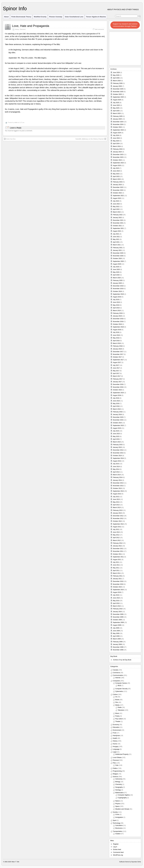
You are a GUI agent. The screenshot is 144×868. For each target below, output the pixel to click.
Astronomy (119, 779)
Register (116, 844)
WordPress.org (118, 855)
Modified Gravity (40, 17)
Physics (118, 804)
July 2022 (116, 201)
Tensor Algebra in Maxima (96, 17)
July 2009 (116, 628)
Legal (115, 752)
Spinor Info (15, 9)
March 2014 (117, 475)
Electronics (119, 828)
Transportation (118, 831)
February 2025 (118, 116)
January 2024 (117, 152)
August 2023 (117, 166)
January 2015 (117, 447)
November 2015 (118, 420)
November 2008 (118, 650)
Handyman (116, 736)
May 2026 (116, 75)
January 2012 (117, 546)
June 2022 (116, 204)
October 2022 (117, 193)
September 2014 (118, 458)
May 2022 (116, 207)
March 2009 (117, 639)
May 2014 (116, 469)
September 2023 (118, 163)
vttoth (16, 122)
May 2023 (116, 174)
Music (117, 713)
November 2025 (118, 92)
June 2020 (116, 269)
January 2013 (117, 513)
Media (117, 705)
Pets (114, 763)
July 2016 (116, 398)
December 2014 (118, 450)
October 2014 (117, 456)
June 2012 (116, 532)
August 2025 (117, 100)
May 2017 (116, 371)
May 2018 (116, 338)
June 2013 (116, 499)
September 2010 (118, 590)
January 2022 (117, 218)
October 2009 (117, 620)
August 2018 (117, 330)
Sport (115, 820)
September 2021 (118, 228)
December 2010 (118, 581)
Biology (118, 782)
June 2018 (116, 335)
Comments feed (118, 852)
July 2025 (116, 103)
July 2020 (116, 267)
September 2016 (118, 393)
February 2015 (118, 445)
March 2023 (117, 179)
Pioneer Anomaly (56, 17)
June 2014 (116, 467)
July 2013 (116, 497)
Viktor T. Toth (15, 862)
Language (116, 749)
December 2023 (118, 155)
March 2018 (117, 343)
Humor (115, 744)
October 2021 (117, 226)
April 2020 (116, 275)
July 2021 (116, 234)
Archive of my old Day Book (122, 660)
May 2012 (116, 535)
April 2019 (116, 308)
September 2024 (118, 130)
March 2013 (117, 508)
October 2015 (117, 423)
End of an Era (10, 139)
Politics (115, 768)
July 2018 (116, 332)
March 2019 (117, 311)
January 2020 (117, 283)
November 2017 (118, 354)
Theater (118, 721)
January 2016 (117, 415)
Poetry (117, 716)
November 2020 (118, 256)
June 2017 (116, 368)
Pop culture (119, 719)
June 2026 (116, 73)
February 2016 (118, 412)
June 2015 (116, 434)
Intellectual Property (122, 754)
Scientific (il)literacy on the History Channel (91, 139)
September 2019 (118, 294)
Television (23, 29)
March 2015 (117, 442)
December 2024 (118, 122)
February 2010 (118, 609)
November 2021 (118, 223)
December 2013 (118, 483)
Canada (115, 670)
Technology (117, 823)
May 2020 (116, 272)
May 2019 (116, 305)
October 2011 (117, 554)
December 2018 (118, 319)
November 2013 (118, 486)
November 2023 (118, 157)
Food (115, 733)
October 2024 (117, 127)
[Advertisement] (125, 48)
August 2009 (117, 625)
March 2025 (117, 113)
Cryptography (122, 798)
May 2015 (116, 436)
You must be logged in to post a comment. (19, 131)
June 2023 (116, 171)
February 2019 (118, 313)
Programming (117, 771)
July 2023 (116, 168)
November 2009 (118, 617)
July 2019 (116, 300)
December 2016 (118, 384)
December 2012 (118, 516)
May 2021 (116, 239)
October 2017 (117, 357)
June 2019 (116, 302)
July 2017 (116, 365)
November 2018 (118, 322)
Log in (115, 847)
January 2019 (117, 316)
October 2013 (117, 488)
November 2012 (118, 518)
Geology (118, 790)
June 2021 (116, 237)
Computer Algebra (124, 795)
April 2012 (116, 538)
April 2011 (116, 571)
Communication (118, 675)
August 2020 (117, 264)
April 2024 (116, 144)
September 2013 (118, 491)
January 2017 (117, 382)
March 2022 (117, 212)
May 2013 (116, 502)
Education (116, 727)
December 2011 (118, 549)
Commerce (116, 673)
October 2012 (117, 521)
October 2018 (117, 324)
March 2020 (117, 278)
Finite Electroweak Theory (21, 17)
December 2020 (118, 253)
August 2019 (117, 297)
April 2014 (116, 472)
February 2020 (118, 280)
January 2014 (117, 480)
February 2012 (118, 543)
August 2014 (117, 461)
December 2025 (118, 89)
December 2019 (118, 286)
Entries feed (117, 850)
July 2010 (116, 595)
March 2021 (117, 245)
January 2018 (117, 349)
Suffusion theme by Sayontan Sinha (130, 862)
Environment (117, 730)
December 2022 (118, 187)
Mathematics (120, 793)
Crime (117, 814)
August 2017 (117, 362)
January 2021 (117, 250)
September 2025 (118, 97)
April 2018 (116, 341)
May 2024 (116, 141)
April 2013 (116, 505)
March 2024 (117, 146)
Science (116, 777)
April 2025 (116, 111)
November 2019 (118, 289)
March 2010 (117, 606)
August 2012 (117, 527)
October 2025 (117, 94)
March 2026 (117, 81)
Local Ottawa (117, 757)
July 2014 (116, 464)
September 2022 (118, 196)
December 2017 (118, 352)
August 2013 (117, 494)
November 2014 (118, 453)
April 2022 (116, 209)
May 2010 (116, 601)
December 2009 (118, 614)
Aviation (118, 834)
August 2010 (117, 592)
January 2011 (117, 579)
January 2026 (117, 86)
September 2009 (118, 622)
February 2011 (118, 576)
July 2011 (116, 562)
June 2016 (116, 401)
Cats (117, 765)
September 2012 (118, 524)
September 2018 (118, 327)
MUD (119, 686)
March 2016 (117, 409)
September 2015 (118, 425)
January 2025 (117, 119)
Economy (116, 725)
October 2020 (117, 259)
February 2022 (118, 215)
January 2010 (117, 612)
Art (116, 697)
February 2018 (118, 346)
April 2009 (116, 636)
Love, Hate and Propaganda (31, 26)
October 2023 (117, 160)
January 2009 (117, 644)
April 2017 (116, 373)
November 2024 (118, 124)
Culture (115, 694)
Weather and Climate (122, 809)
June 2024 (116, 138)
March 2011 (117, 573)
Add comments (100, 29)
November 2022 (118, 190)
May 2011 (116, 568)
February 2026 (118, 83)
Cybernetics (119, 691)
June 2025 (116, 105)
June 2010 (116, 598)
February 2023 (118, 182)
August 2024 (117, 133)
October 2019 (117, 291)
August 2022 (117, 198)
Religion (116, 774)
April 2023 (116, 176)
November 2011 (118, 551)
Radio (120, 707)
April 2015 (116, 439)
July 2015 (116, 431)
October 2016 (117, 390)
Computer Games (121, 683)
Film (117, 702)
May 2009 (116, 633)
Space (117, 806)
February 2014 (118, 477)
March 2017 (117, 376)
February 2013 (118, 510)
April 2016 (116, 406)
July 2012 (116, 529)
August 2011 (117, 560)
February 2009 (118, 642)
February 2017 (118, 379)
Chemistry (119, 784)
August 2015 (117, 428)
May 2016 (116, 404)
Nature (118, 801)
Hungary (116, 747)
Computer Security (121, 689)
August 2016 (117, 395)
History (17, 29)
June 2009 (116, 631)
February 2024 (118, 149)
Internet (118, 678)
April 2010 (116, 603)
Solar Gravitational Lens (74, 17)
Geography (119, 787)
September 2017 (118, 360)
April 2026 (116, 78)
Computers (116, 681)
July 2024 (116, 135)
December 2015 (118, 417)
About (6, 17)
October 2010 (117, 587)
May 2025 (116, 108)
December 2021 (118, 220)
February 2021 (118, 248)
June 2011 (116, 565)
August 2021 (117, 231)
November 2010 (118, 584)
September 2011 (118, 557)
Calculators (119, 825)
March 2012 (117, 540)
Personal (116, 760)
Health (115, 738)
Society (115, 812)
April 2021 (116, 242)
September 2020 (118, 261)
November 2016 (118, 387)
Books (117, 700)
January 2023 (117, 185)
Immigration (119, 817)
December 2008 (118, 647)
